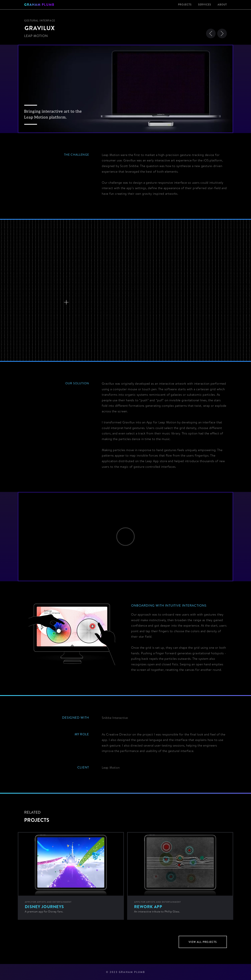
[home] (39, 5)
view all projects (203, 942)
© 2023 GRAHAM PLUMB (126, 972)
